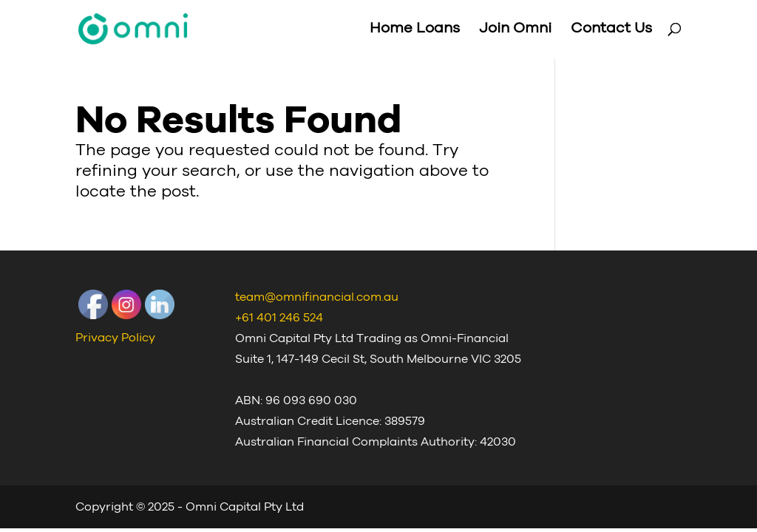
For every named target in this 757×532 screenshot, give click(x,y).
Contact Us (611, 31)
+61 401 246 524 (279, 318)
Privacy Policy (115, 338)
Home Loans (415, 31)
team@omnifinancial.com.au (317, 297)
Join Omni (515, 31)
